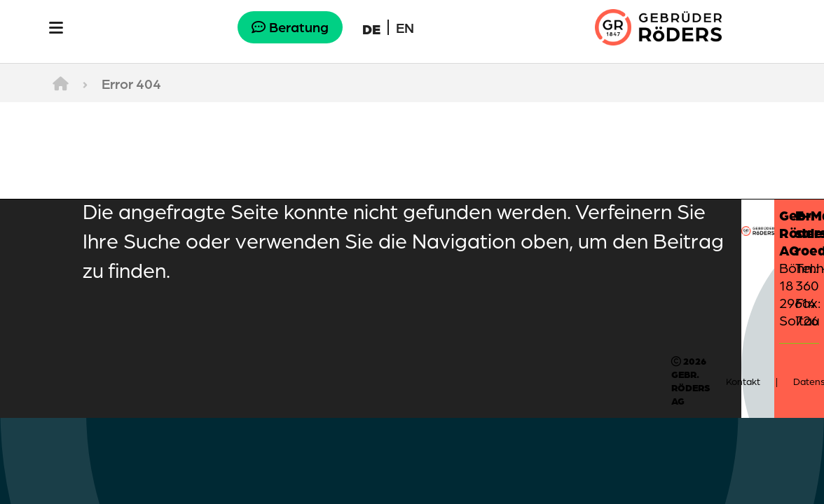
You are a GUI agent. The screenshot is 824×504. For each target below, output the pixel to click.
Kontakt (743, 381)
